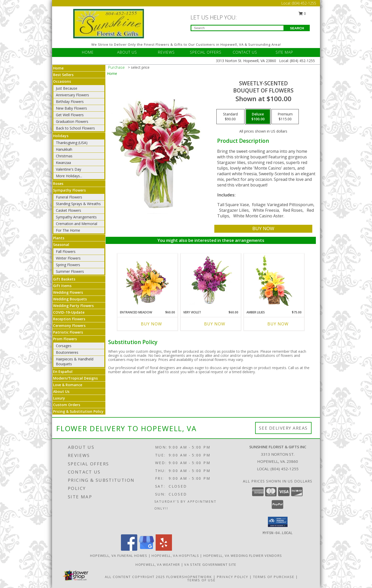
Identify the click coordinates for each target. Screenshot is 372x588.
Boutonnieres (67, 352)
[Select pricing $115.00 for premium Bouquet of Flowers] (285, 117)
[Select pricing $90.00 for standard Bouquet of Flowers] (230, 117)
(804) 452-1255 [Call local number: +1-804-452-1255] (284, 469)
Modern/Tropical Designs (75, 378)
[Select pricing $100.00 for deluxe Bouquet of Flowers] (258, 117)
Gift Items (62, 286)
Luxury (59, 398)
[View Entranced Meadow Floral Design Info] (147, 280)
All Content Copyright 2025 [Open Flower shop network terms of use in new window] (135, 577)
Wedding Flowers (68, 292)
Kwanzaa (63, 163)
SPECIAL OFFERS (206, 52)
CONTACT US (245, 52)
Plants (59, 238)
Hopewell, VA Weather (158, 565)
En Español (63, 372)
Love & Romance (68, 385)
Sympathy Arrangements (76, 217)
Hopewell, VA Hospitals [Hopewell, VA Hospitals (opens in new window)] (175, 556)
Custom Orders (67, 405)
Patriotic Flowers (68, 332)
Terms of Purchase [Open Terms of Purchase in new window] (274, 577)
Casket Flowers (69, 210)
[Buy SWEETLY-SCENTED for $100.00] (263, 229)
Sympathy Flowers (69, 190)
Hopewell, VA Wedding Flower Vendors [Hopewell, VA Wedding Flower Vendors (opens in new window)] (243, 556)
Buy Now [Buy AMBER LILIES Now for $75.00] (278, 324)
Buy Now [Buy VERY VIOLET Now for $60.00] (215, 324)
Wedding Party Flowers (73, 306)
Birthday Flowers (70, 102)
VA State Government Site (210, 565)
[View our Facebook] (129, 549)
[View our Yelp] (164, 549)
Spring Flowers (68, 265)
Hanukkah (64, 149)
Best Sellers (63, 75)
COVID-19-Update (69, 312)
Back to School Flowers (75, 128)
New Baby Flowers (71, 108)
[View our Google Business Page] (146, 549)
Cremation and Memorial (77, 224)
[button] (278, 522)
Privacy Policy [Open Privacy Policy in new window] (233, 577)
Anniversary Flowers (72, 95)
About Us (61, 391)
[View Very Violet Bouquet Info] (211, 281)
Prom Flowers (65, 339)
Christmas (64, 156)
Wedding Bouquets (70, 299)
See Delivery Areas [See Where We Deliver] (283, 428)
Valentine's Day (69, 169)
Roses (58, 184)
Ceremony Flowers (69, 326)
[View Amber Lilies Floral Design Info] (274, 280)
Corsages (64, 346)
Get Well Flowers (70, 115)
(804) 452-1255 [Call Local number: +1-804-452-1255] (304, 3)
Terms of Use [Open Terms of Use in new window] (201, 580)
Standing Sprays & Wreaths (78, 204)
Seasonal (61, 245)
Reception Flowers (69, 319)
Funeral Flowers (69, 197)
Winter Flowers (68, 258)
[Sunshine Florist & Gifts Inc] (109, 23)
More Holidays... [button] (69, 176)
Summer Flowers (70, 271)
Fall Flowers (66, 251)
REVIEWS (166, 52)
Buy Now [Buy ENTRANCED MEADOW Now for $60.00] (151, 324)
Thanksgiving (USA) (72, 143)
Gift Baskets (64, 279)
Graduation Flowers (72, 121)
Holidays (61, 136)
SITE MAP (284, 52)
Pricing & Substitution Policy (78, 411)
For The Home (68, 230)
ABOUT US (127, 52)
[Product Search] (237, 28)
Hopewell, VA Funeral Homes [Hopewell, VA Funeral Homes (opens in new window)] (119, 556)
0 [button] (302, 13)
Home (58, 68)
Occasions (62, 81)
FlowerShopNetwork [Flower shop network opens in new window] (189, 577)
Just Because (67, 88)
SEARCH (297, 28)
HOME (88, 52)
